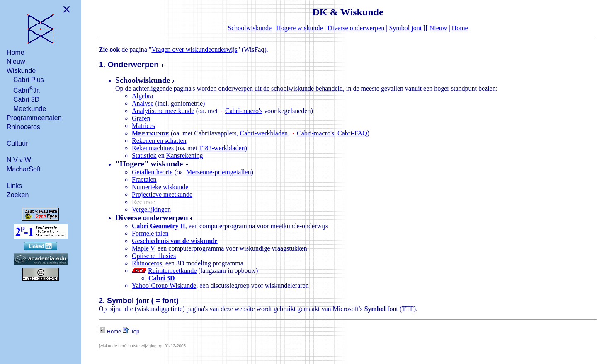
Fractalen (144, 180)
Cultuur (17, 143)
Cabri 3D (26, 100)
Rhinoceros (23, 127)
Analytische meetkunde (163, 111)
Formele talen (150, 233)
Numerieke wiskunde (160, 187)
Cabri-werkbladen (264, 133)
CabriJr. (27, 90)
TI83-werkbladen (222, 148)
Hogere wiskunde (299, 28)
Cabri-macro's (244, 111)
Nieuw (16, 61)
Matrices (143, 126)
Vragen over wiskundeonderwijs (194, 49)
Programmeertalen (34, 118)
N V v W (19, 160)
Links (14, 186)
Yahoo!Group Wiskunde (164, 286)
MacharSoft (24, 169)
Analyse (143, 103)
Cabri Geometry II (159, 226)
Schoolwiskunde (250, 28)
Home (16, 52)
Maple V (143, 248)
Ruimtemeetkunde (172, 271)
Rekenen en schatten (159, 141)
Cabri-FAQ (352, 133)
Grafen (141, 118)
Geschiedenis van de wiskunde (175, 241)
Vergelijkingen (151, 209)
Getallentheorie (152, 172)
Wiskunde (21, 71)
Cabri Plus (29, 80)
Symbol (405, 28)
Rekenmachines (153, 148)
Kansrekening (185, 155)
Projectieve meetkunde (162, 194)
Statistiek (144, 155)
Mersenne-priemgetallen (218, 172)
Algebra (143, 96)
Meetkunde (30, 109)
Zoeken (18, 195)
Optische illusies (154, 256)
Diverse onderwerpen (356, 28)
